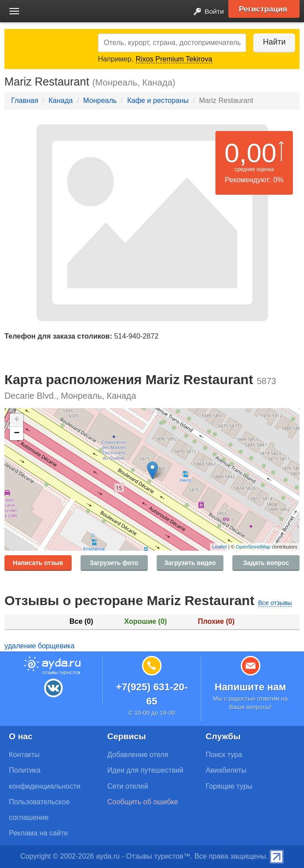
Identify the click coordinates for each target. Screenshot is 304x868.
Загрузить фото (114, 563)
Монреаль (100, 100)
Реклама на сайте (39, 833)
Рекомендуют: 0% (254, 180)
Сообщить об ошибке (143, 802)
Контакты (24, 755)
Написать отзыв (38, 563)
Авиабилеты (226, 770)
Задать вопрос (266, 563)
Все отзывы (275, 603)
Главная (25, 100)
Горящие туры (229, 786)
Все (81, 621)
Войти (206, 12)
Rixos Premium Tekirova (174, 59)
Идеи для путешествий (145, 770)
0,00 (250, 153)
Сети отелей (128, 786)
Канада (61, 100)
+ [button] (17, 420)
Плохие (216, 621)
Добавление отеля (138, 755)
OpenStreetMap (253, 547)
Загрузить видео (190, 563)
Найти (273, 42)
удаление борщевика (40, 646)
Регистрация (265, 9)
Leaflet (220, 547)
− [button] (17, 434)
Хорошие (146, 621)
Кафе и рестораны (158, 100)
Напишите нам (250, 687)
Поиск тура (224, 755)
